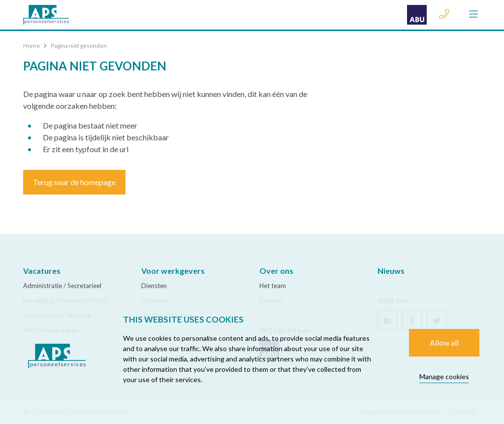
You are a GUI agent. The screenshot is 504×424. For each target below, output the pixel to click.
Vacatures (42, 271)
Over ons (276, 271)
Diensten (154, 286)
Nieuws (391, 271)
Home (31, 46)
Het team (273, 286)
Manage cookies (444, 376)
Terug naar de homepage (74, 182)
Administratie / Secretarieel (62, 286)
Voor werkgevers (173, 271)
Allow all (444, 342)
